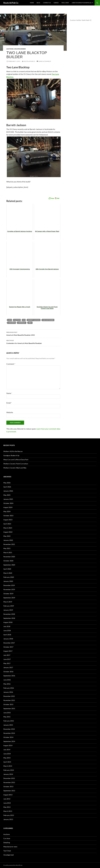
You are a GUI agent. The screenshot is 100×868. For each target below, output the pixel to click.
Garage (56, 3)
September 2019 (9, 598)
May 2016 (7, 684)
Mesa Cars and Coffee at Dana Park (16, 460)
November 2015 (9, 700)
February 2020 (9, 577)
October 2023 (8, 516)
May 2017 (7, 663)
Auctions (10, 49)
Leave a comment (45, 61)
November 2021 (9, 544)
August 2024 (8, 507)
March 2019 (8, 602)
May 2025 (7, 495)
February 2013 (9, 815)
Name (9, 393)
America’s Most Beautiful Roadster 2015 (33, 333)
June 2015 (7, 713)
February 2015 (9, 721)
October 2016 (8, 672)
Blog (38, 3)
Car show (7, 838)
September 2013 (9, 791)
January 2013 (8, 819)
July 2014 (7, 750)
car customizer (48, 320)
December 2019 (9, 585)
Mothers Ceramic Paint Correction (16, 464)
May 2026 (7, 483)
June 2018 (7, 631)
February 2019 (9, 606)
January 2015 (8, 725)
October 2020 (8, 561)
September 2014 (9, 741)
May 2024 (7, 511)
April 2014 (7, 762)
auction (17, 320)
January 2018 (8, 639)
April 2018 (7, 635)
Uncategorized (20, 49)
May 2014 (7, 758)
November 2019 (9, 589)
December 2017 (9, 643)
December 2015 (9, 696)
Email (9, 403)
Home (32, 3)
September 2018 (9, 618)
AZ (24, 320)
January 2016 (8, 692)
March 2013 (8, 811)
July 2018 (7, 626)
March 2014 (8, 766)
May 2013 (7, 807)
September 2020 (9, 565)
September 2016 (9, 676)
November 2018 (9, 614)
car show (12, 323)
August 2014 (8, 745)
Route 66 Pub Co (11, 3)
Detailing (7, 843)
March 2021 (8, 552)
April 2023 (7, 524)
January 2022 (8, 540)
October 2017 (8, 647)
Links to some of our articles (82, 3)
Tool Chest (65, 3)
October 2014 (8, 737)
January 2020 (8, 581)
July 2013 (7, 799)
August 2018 (8, 622)
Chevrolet (22, 323)
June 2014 (7, 754)
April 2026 (7, 487)
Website (10, 412)
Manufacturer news (10, 847)
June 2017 (7, 659)
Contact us (47, 3)
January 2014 (8, 774)
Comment (11, 364)
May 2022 (7, 536)
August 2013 (8, 795)
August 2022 (8, 532)
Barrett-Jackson (34, 320)
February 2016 (9, 688)
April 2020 (7, 569)
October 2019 (8, 594)
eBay (30, 323)
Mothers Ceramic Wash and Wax (15, 468)
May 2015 (7, 717)
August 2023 (8, 520)
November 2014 (9, 733)
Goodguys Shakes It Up (11, 455)
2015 (10, 320)
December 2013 (9, 778)
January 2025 (8, 499)
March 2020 (8, 573)
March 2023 (8, 528)
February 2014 (9, 770)
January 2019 (8, 610)
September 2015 (9, 709)
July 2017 (7, 655)
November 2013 (9, 782)
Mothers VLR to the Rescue (13, 451)
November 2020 (9, 557)
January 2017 (8, 667)
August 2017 (8, 651)
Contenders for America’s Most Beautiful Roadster (33, 342)
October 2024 (8, 503)
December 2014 (9, 729)
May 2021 (7, 548)
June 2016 (7, 680)
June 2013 (7, 803)
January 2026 (8, 491)
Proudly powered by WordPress (13, 865)
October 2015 (8, 704)
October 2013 (8, 787)
